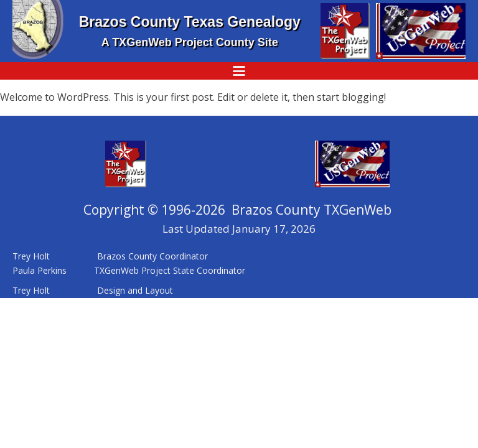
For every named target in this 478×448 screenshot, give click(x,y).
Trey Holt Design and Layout (93, 290)
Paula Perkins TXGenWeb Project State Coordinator (130, 270)
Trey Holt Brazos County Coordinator (111, 256)
